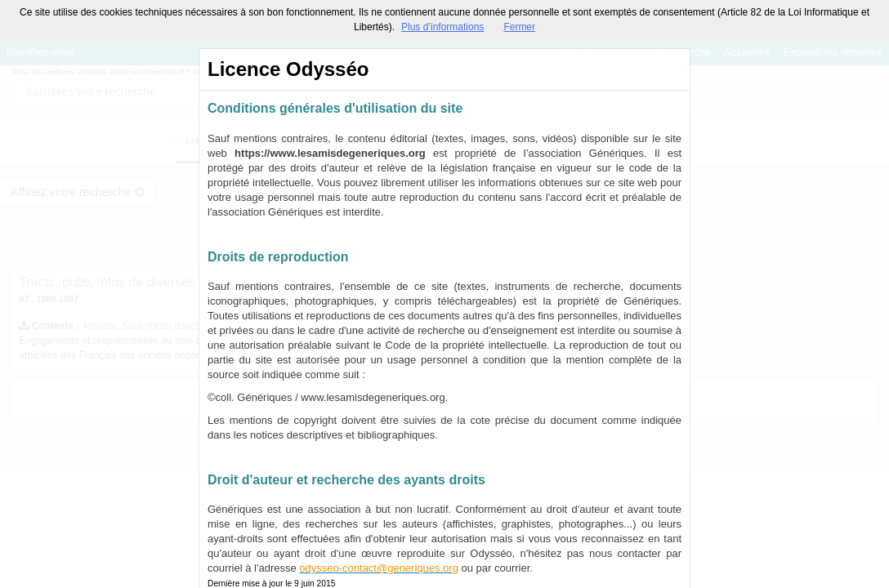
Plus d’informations (442, 27)
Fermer (519, 27)
